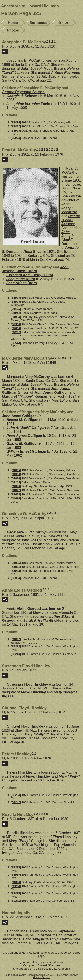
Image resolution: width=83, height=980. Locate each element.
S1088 (16, 131)
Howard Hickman (48, 965)
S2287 (16, 332)
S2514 (16, 343)
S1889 (16, 474)
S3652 (16, 494)
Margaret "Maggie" (25, 396)
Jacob (13, 939)
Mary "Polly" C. (43, 734)
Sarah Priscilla (43, 621)
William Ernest (26, 451)
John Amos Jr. (22, 416)
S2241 (16, 802)
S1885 (16, 122)
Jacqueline (21, 279)
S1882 (16, 639)
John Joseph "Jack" (68, 238)
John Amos (51, 393)
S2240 (16, 654)
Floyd (33, 692)
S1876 (16, 893)
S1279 (16, 867)
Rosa (32, 252)
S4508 (16, 324)
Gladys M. (22, 444)
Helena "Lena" (71, 220)
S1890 (16, 478)
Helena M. (22, 420)
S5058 (16, 138)
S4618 (16, 498)
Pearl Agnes (24, 436)
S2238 (16, 646)
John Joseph (40, 69)
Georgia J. (22, 96)
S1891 (16, 126)
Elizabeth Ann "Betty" (30, 275)
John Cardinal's (29, 975)
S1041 (16, 313)
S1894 (16, 302)
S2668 (16, 328)
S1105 (16, 309)
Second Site (43, 975)
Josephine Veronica (28, 104)
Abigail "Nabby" (52, 939)
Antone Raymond (23, 92)
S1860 (16, 875)
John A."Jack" (26, 428)
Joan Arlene (22, 283)
